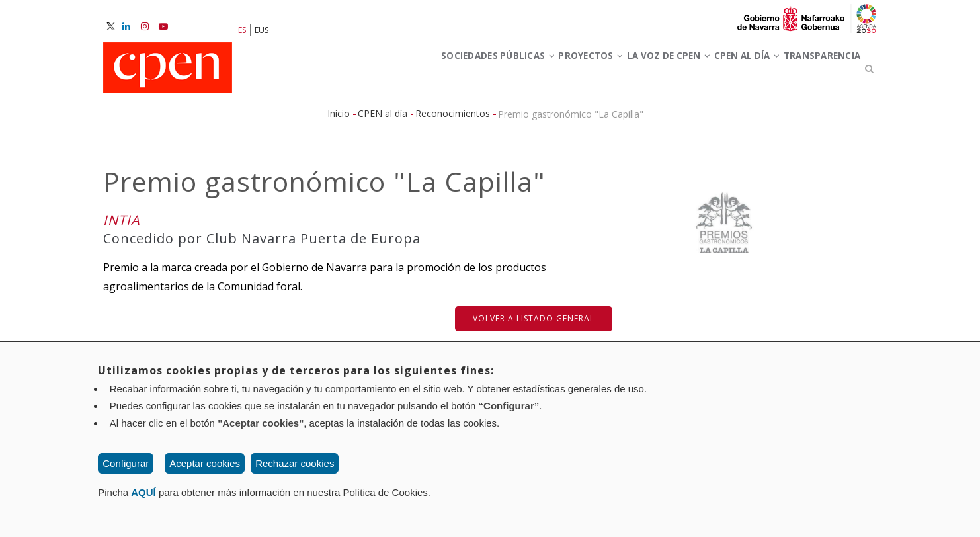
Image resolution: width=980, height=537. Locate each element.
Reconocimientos (453, 119)
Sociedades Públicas (408, 72)
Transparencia (812, 72)
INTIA (122, 226)
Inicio (339, 119)
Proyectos (521, 72)
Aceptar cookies (205, 463)
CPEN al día (718, 72)
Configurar (126, 463)
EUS (262, 30)
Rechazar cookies (295, 463)
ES (242, 30)
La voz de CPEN (619, 72)
